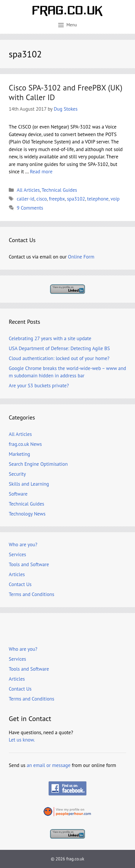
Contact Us (20, 584)
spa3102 (76, 199)
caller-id (25, 199)
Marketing (19, 454)
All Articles (28, 190)
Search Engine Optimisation (38, 464)
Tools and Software (29, 564)
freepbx (57, 199)
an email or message (49, 765)
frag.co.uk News (25, 444)
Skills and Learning (29, 484)
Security (17, 474)
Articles (17, 574)
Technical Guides (59, 190)
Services (17, 554)
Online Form (81, 257)
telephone (98, 199)
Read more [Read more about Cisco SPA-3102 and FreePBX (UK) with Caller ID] (41, 172)
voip (115, 199)
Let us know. (22, 740)
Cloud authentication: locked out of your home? (59, 358)
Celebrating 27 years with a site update (50, 338)
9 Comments (30, 208)
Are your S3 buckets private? (39, 386)
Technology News (27, 514)
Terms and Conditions (32, 594)
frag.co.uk (75, 859)
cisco (42, 199)
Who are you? (23, 545)
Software (18, 494)
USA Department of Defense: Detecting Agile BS (59, 348)
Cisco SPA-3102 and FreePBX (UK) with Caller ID (66, 92)
